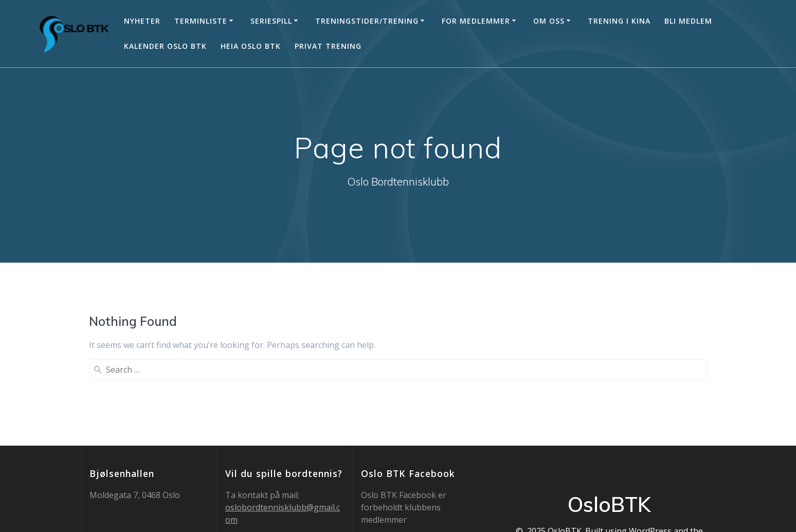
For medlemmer (476, 21)
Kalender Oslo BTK (165, 46)
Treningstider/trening (367, 21)
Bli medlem (688, 21)
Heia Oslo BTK (251, 46)
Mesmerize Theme (609, 460)
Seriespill (271, 21)
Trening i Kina (619, 21)
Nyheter (142, 21)
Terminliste (201, 21)
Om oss (549, 21)
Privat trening (328, 46)
